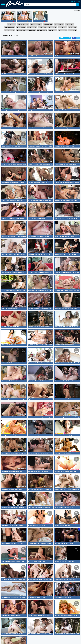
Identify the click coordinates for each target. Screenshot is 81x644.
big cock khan (11, 24)
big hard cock (42, 27)
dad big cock (73, 30)
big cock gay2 (73, 27)
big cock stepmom (23, 24)
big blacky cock (21, 27)
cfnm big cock (31, 30)
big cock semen (59, 24)
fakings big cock (32, 27)
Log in (78, 1)
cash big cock (70, 24)
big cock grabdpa (42, 30)
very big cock (53, 30)
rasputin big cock (9, 27)
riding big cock (52, 27)
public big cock (62, 27)
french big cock (21, 30)
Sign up (73, 1)
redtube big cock (10, 30)
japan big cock (48, 24)
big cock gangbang (36, 24)
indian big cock (63, 30)
